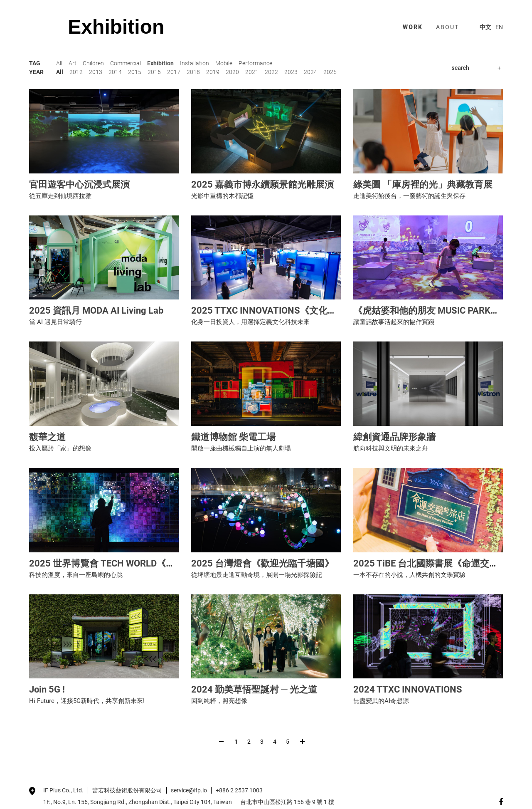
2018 (193, 72)
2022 (271, 72)
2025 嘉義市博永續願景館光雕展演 (262, 184)
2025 (330, 72)
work (413, 27)
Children (93, 63)
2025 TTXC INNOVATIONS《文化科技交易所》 (287, 310)
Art (73, 63)
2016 (154, 72)
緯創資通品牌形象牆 (394, 437)
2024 (310, 72)
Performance (255, 63)
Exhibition (160, 63)
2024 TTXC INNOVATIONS (408, 689)
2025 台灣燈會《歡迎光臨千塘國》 (262, 563)
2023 (291, 72)
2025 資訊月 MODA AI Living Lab (96, 310)
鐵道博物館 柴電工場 (233, 437)
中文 (485, 27)
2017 (174, 72)
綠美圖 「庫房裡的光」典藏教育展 (423, 184)
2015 (135, 72)
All (59, 63)
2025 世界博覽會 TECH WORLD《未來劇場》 (120, 563)
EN (499, 27)
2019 (213, 72)
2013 (96, 72)
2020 (232, 72)
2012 (76, 72)
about (447, 27)
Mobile (224, 63)
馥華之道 (47, 437)
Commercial (126, 63)
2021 (252, 72)
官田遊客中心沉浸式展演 (79, 184)
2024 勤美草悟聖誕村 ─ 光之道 (254, 689)
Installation (195, 63)
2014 (115, 72)
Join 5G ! (47, 689)
